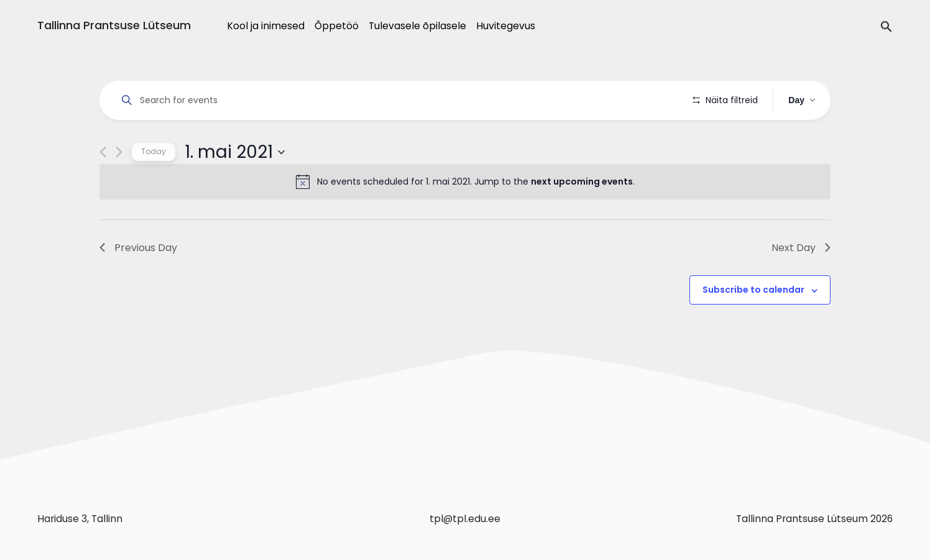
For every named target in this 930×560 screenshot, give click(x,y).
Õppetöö (337, 26)
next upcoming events (582, 217)
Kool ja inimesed (266, 26)
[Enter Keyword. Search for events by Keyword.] (398, 100)
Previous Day (138, 282)
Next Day (801, 282)
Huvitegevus (506, 26)
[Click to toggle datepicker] (235, 187)
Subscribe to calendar (753, 325)
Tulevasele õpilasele (417, 26)
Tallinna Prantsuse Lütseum (114, 25)
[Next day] (119, 187)
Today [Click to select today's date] (154, 187)
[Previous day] (103, 187)
